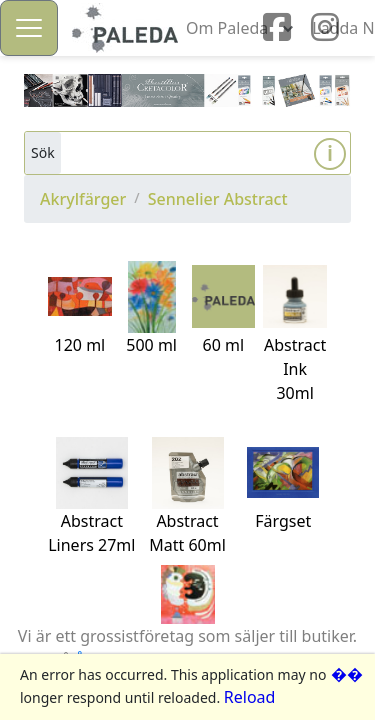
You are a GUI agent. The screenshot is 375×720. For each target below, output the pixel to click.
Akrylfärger (83, 199)
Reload (250, 697)
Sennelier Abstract (218, 199)
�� (347, 674)
